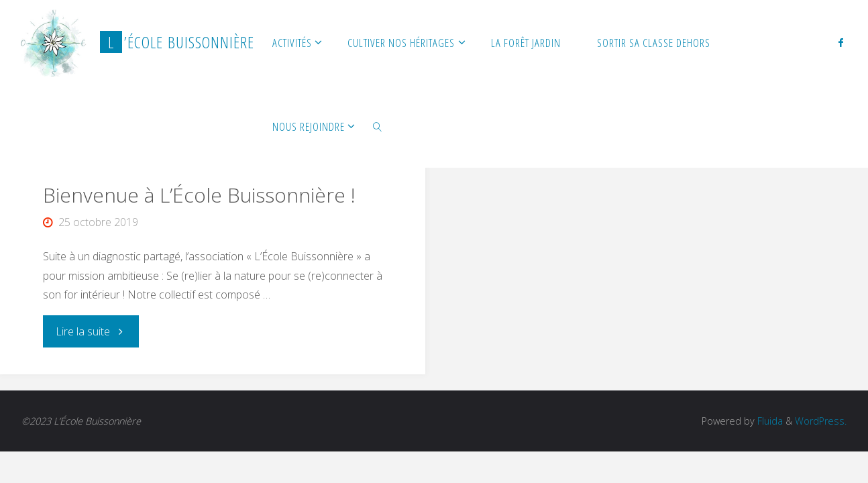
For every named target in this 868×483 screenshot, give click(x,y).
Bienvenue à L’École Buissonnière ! (199, 195)
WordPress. (821, 421)
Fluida (769, 421)
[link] (378, 126)
